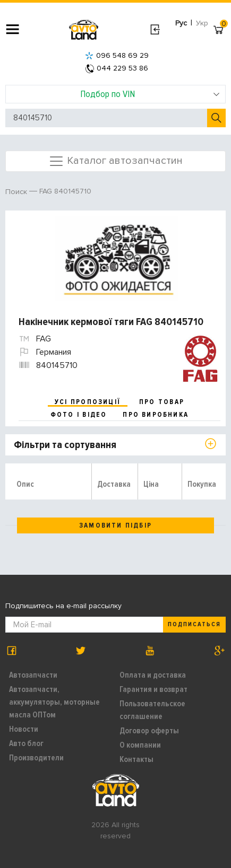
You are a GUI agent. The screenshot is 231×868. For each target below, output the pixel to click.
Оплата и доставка (153, 675)
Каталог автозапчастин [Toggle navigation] (115, 161)
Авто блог (26, 743)
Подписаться (194, 624)
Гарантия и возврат (153, 689)
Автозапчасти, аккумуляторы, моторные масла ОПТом (54, 702)
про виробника (156, 415)
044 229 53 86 (117, 68)
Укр (202, 23)
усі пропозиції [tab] (88, 402)
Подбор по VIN (150, 94)
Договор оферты (149, 731)
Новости (24, 729)
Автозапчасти (33, 675)
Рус (181, 23)
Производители (36, 758)
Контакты (136, 759)
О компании (140, 745)
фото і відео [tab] (79, 415)
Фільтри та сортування (65, 445)
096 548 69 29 (117, 55)
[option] (117, 258)
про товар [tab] (162, 402)
